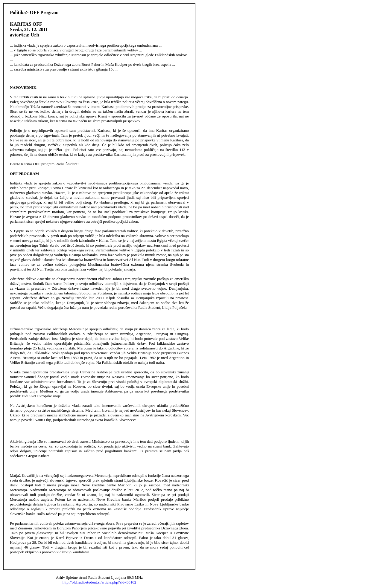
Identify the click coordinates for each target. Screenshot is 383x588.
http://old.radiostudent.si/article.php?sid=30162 (99, 582)
